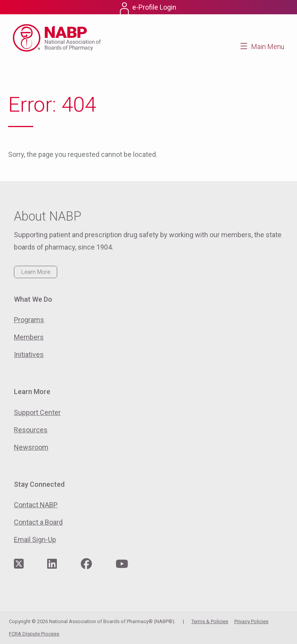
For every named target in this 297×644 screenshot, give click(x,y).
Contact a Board (38, 522)
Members (29, 337)
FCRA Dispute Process (34, 634)
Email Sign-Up (35, 539)
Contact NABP (36, 505)
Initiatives (29, 354)
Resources (31, 430)
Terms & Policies (210, 621)
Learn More (36, 272)
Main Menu (268, 47)
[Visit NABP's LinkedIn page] (52, 564)
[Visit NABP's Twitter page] (19, 564)
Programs (29, 320)
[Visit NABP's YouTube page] (122, 564)
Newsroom (31, 447)
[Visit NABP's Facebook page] (86, 564)
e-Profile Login (154, 7)
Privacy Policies (251, 621)
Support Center (37, 412)
